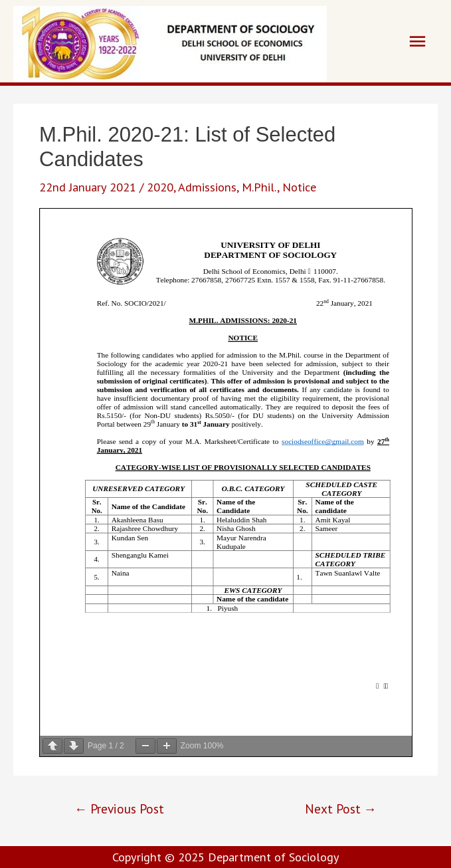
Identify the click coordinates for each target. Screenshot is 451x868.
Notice (299, 187)
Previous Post (119, 809)
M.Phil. (259, 187)
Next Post (341, 809)
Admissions (207, 187)
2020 (160, 187)
